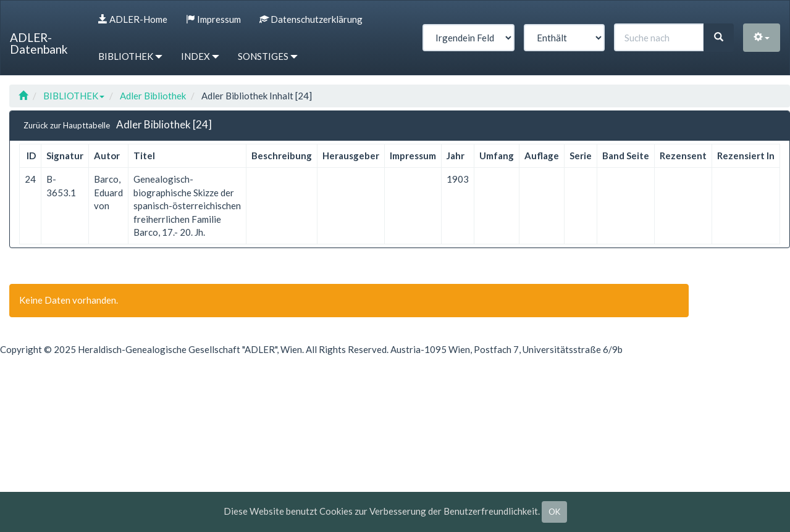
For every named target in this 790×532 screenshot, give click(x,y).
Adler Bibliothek (153, 96)
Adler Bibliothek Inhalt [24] (257, 96)
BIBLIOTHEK (74, 96)
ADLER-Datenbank (39, 43)
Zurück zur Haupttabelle (67, 125)
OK (554, 512)
